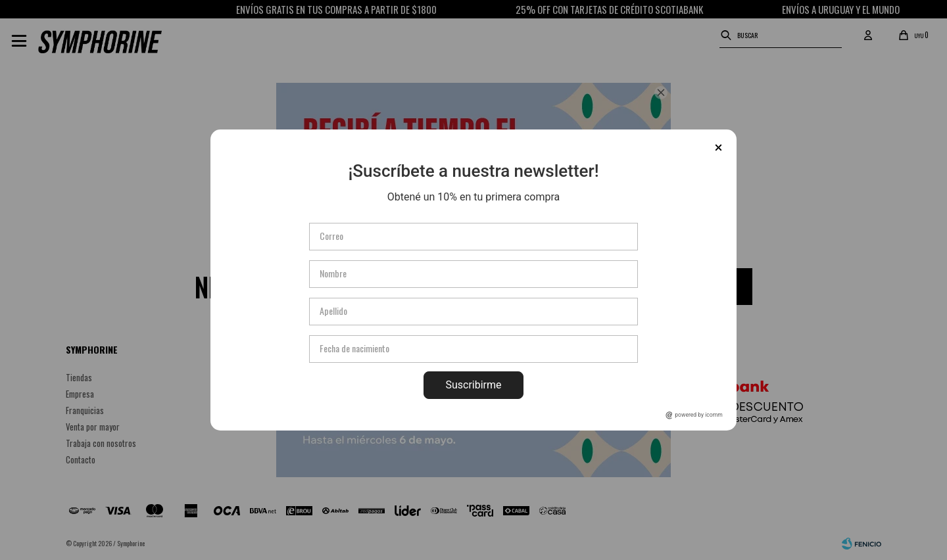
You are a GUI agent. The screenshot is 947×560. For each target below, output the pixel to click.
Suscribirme (473, 385)
